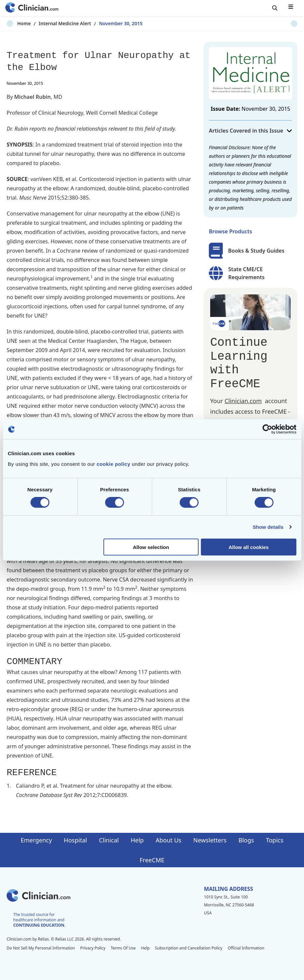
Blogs (246, 840)
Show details (268, 527)
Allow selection (151, 547)
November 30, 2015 (110, 23)
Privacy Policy (93, 948)
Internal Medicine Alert (54, 23)
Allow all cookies (249, 547)
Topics (275, 840)
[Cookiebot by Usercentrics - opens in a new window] (267, 429)
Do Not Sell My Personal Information (41, 948)
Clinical (109, 840)
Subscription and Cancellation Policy (188, 948)
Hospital (76, 840)
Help (137, 840)
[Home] (32, 8)
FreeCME (152, 860)
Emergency (36, 840)
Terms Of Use (123, 948)
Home (13, 23)
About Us (168, 840)
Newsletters (210, 840)
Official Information (246, 948)
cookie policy (113, 464)
